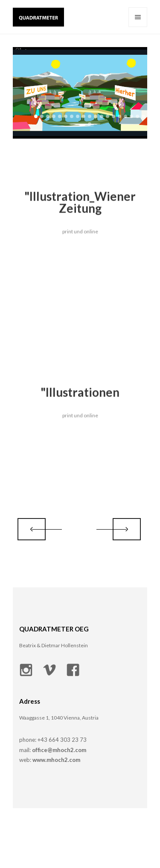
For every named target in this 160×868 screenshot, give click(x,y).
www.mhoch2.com (56, 760)
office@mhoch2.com (59, 750)
